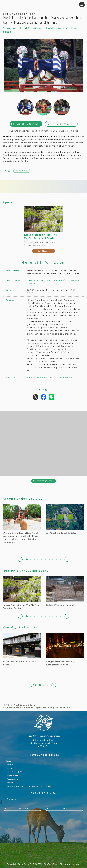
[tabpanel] (22, 524)
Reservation (12, 779)
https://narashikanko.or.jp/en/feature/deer (22, 524)
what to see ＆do (14, 772)
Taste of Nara (13, 775)
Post (36, 397)
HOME (6, 705)
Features (11, 765)
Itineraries (12, 768)
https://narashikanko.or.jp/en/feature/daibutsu (65, 519)
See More (43, 251)
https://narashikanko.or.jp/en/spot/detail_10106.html (22, 593)
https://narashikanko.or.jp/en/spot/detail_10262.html (65, 650)
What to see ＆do (23, 705)
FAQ (65, 808)
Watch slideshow (27, 124)
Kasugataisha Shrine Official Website (50, 377)
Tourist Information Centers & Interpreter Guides (30, 786)
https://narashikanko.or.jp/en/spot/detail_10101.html (22, 650)
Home (8, 761)
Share (44, 397)
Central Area (22, 171)
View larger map (45, 481)
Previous (20, 559)
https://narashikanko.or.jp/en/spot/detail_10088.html (65, 591)
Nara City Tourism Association (17, 5)
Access (10, 783)
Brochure (23, 808)
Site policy (12, 799)
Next (67, 559)
